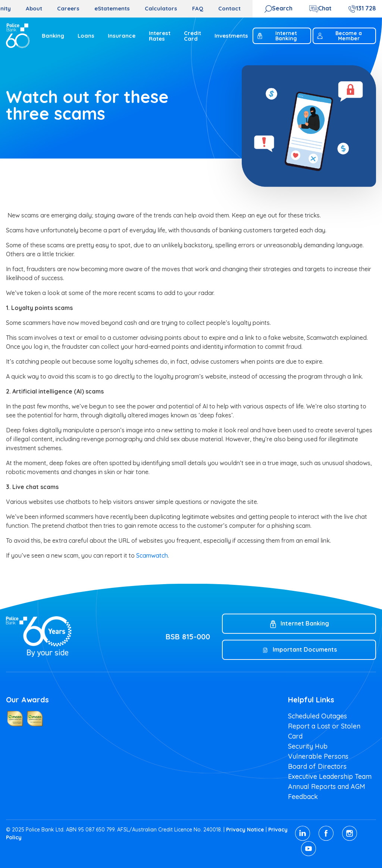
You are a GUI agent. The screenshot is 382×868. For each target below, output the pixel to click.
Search (282, 8)
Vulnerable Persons (318, 756)
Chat (325, 8)
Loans (86, 36)
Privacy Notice (245, 830)
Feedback (303, 797)
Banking (53, 36)
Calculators (161, 8)
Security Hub (308, 746)
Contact (229, 8)
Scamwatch (152, 555)
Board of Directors (317, 766)
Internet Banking (277, 36)
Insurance (122, 36)
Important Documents (305, 649)
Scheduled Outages (317, 716)
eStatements (112, 8)
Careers (68, 8)
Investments (231, 36)
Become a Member (339, 36)
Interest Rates (160, 36)
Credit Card (192, 36)
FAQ (198, 8)
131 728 (366, 8)
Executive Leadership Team (330, 776)
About (34, 8)
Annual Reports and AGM (327, 786)
